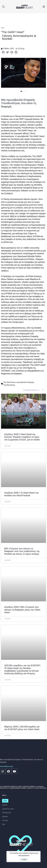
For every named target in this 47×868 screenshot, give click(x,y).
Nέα (4, 824)
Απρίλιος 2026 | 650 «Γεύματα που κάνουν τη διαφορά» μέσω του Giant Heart (22, 610)
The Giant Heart (9, 382)
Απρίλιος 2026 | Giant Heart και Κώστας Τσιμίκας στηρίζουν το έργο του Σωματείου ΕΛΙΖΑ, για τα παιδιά (22, 437)
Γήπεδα (5, 820)
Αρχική (5, 805)
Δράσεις (5, 816)
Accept (24, 859)
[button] (3, 7)
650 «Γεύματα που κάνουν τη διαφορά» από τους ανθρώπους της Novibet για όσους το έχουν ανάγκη (22, 551)
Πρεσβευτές (7, 813)
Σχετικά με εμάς (8, 809)
